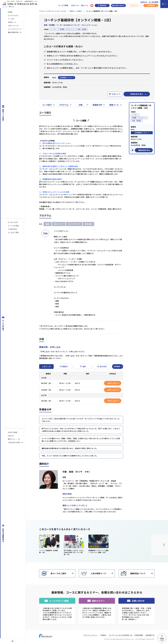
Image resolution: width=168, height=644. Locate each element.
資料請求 (102, 5)
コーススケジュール (15, 29)
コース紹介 (47, 105)
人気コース (75, 5)
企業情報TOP (150, 635)
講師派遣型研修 (14, 32)
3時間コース (12, 22)
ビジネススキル (13, 15)
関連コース (114, 105)
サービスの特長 (13, 226)
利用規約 (103, 635)
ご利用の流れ (12, 229)
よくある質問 (153, 2)
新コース (85, 5)
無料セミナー (14, 439)
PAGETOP (162, 639)
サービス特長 (63, 5)
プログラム (64, 105)
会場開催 (118, 366)
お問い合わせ (118, 5)
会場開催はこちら (67, 78)
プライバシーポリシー (91, 635)
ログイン (135, 5)
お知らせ (144, 2)
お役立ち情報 (12, 432)
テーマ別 (11, 19)
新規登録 (151, 5)
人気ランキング (13, 26)
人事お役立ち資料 (15, 442)
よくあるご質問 (13, 232)
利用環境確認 (139, 635)
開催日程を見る (137, 94)
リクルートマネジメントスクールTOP (52, 11)
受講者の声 (97, 105)
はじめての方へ (13, 222)
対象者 (10, 12)
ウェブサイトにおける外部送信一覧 (120, 635)
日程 (81, 105)
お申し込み (113, 383)
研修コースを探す (76, 11)
